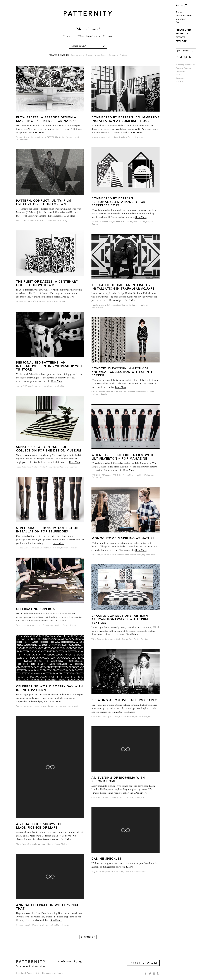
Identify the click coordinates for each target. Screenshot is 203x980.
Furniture (70, 137)
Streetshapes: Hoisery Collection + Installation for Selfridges (49, 530)
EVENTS (181, 37)
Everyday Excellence (185, 65)
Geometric (181, 71)
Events (133, 555)
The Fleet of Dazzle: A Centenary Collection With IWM (47, 283)
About (179, 12)
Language (38, 706)
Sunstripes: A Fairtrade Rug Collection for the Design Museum (49, 449)
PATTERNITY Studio (56, 137)
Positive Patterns (183, 68)
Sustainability (120, 392)
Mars (18, 844)
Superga (25, 625)
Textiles (145, 639)
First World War (49, 221)
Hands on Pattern (38, 137)
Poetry (70, 706)
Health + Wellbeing (144, 475)
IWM (39, 221)
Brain (102, 477)
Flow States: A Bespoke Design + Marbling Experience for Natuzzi (47, 119)
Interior (102, 137)
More (179, 81)
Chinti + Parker (98, 392)
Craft (118, 639)
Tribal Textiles (98, 639)
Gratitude (180, 78)
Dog (93, 872)
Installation (140, 137)
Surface (104, 55)
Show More (88, 937)
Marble (78, 137)
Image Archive (184, 16)
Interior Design (59, 467)
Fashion (42, 302)
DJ (150, 717)
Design (95, 137)
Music (145, 717)
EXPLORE (181, 41)
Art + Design (87, 55)
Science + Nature (46, 844)
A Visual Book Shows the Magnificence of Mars (39, 826)
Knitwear (131, 392)
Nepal (49, 467)
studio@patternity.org (69, 961)
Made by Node (38, 467)
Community (114, 55)
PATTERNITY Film (120, 475)
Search (179, 6)
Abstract (65, 844)
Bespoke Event (23, 137)
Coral (144, 798)
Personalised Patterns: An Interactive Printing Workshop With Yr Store (50, 366)
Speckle (129, 872)
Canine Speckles (106, 859)
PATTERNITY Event (25, 386)
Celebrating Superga (36, 609)
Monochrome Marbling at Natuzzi (124, 538)
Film (18, 221)
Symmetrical (115, 305)
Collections (55, 548)
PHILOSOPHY (184, 30)
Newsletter (188, 51)
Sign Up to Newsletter (145, 963)
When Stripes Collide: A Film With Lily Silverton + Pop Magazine (122, 457)
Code (77, 706)
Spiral (106, 555)
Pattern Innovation (24, 706)
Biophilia (107, 798)
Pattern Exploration (105, 872)
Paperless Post (121, 137)
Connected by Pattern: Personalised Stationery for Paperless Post (118, 202)
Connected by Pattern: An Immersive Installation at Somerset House (126, 119)
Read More (39, 133)
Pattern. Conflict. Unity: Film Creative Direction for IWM (44, 202)
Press (179, 22)
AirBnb (105, 305)
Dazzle (33, 221)
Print (55, 386)
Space (57, 844)
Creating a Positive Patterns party (124, 700)
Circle (42, 925)
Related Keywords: (60, 55)
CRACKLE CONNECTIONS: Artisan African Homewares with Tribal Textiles (121, 619)
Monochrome (22, 140)
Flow (178, 75)
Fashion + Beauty (69, 548)
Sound (138, 717)
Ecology (115, 798)
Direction (25, 221)
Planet (24, 844)
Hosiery (20, 548)
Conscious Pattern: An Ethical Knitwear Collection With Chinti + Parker (123, 372)
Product (123, 55)
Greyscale (33, 844)
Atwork (60, 973)
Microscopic (61, 706)
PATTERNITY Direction (101, 475)
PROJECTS (182, 34)
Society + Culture (140, 305)
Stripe (132, 475)
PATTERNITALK (127, 798)
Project (97, 55)
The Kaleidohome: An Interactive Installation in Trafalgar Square (123, 287)
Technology (47, 386)
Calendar (181, 19)
